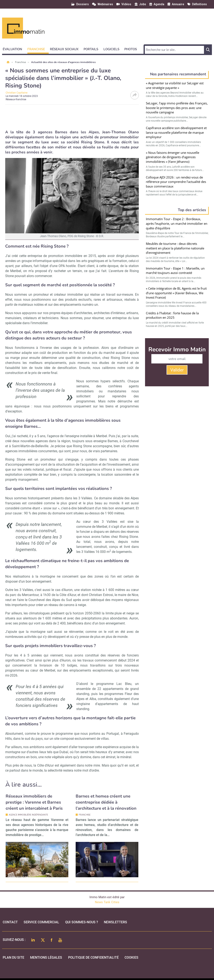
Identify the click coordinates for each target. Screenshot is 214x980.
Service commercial (41, 922)
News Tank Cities (107, 902)
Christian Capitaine (17, 93)
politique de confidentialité (93, 958)
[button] (14, 49)
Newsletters (115, 922)
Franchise (21, 62)
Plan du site (13, 958)
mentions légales (46, 958)
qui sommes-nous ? (82, 922)
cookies (131, 958)
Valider (177, 370)
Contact (10, 922)
